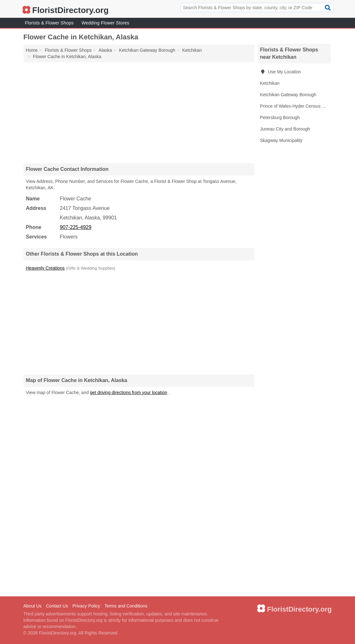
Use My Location (281, 72)
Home (32, 50)
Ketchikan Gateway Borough (288, 95)
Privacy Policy (86, 606)
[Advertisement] (139, 112)
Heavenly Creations (45, 268)
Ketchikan (270, 83)
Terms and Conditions (126, 606)
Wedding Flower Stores (105, 23)
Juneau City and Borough (285, 129)
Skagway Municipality (281, 140)
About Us (33, 606)
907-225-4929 (76, 227)
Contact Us (57, 606)
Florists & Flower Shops (49, 23)
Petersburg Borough (280, 117)
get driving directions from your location (129, 392)
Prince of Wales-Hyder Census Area (295, 106)
